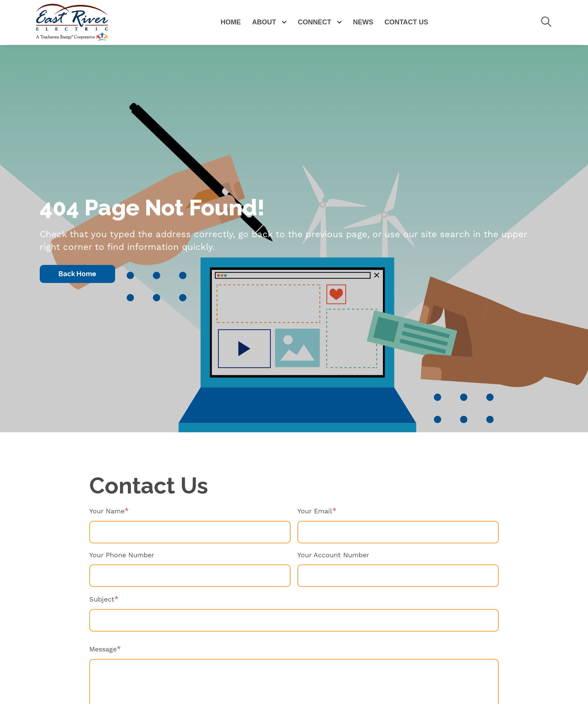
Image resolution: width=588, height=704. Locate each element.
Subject (102, 599)
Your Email (315, 511)
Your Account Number (333, 555)
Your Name (107, 511)
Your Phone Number (122, 555)
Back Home (77, 274)
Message (103, 649)
